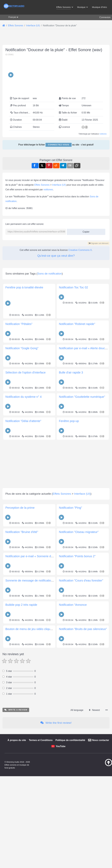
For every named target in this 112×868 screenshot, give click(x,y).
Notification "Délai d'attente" (23, 525)
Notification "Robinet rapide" (77, 428)
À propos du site (17, 844)
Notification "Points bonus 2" (77, 660)
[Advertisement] (56, 60)
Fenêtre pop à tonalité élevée (24, 391)
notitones (103, 156)
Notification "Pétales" (19, 428)
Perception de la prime (20, 612)
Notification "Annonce (73, 709)
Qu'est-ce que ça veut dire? (56, 319)
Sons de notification (50, 378)
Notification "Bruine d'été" (22, 636)
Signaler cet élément (99, 306)
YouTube (61, 850)
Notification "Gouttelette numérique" (82, 501)
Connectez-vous (58, 167)
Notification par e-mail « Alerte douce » (84, 452)
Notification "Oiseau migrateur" (79, 636)
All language (77, 814)
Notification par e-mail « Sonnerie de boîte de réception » (42, 660)
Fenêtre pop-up (69, 525)
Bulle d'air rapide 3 (71, 477)
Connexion (105, 17)
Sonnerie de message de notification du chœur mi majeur (42, 685)
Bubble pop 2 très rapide (21, 709)
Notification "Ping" (71, 612)
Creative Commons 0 (80, 313)
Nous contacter (101, 844)
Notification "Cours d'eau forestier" (81, 685)
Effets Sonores (42, 248)
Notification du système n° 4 (23, 501)
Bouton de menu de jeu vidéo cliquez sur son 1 (36, 733)
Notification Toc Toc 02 (73, 391)
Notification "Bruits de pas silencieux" (83, 733)
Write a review (16, 814)
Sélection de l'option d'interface (26, 477)
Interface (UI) (59, 248)
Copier (85, 294)
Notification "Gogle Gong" (22, 452)
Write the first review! (56, 827)
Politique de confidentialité (70, 844)
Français (12, 17)
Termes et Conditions (41, 844)
